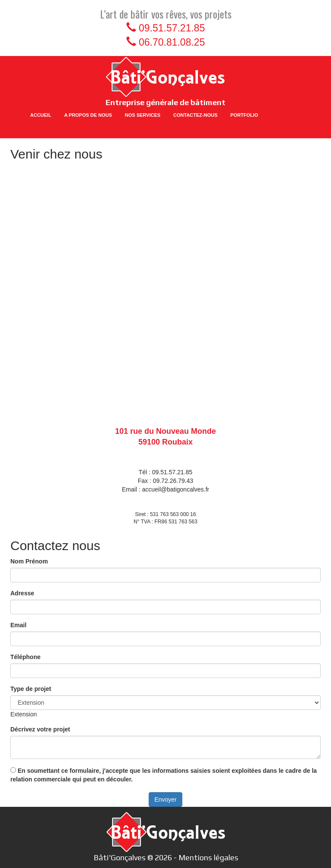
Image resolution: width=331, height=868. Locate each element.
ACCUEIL (41, 115)
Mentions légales (208, 857)
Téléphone (25, 657)
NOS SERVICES (143, 115)
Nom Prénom (29, 561)
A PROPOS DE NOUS (88, 115)
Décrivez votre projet (40, 729)
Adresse (22, 593)
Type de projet (31, 689)
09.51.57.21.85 (172, 28)
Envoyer (165, 800)
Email (18, 625)
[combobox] (23, 714)
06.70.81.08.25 (172, 42)
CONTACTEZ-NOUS (195, 115)
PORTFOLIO (244, 115)
